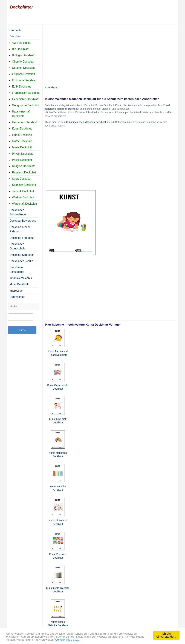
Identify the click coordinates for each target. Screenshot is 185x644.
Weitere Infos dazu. (67, 640)
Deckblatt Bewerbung (23, 221)
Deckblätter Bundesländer (18, 212)
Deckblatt (52, 88)
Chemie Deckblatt (23, 62)
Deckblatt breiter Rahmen (20, 229)
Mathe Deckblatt (22, 141)
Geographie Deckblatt (26, 105)
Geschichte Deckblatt (25, 99)
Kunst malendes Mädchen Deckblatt (86, 122)
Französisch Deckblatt (26, 93)
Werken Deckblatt (23, 197)
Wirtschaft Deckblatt (24, 204)
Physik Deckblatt (22, 154)
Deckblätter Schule (21, 261)
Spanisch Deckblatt (24, 185)
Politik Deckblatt (22, 160)
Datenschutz (17, 297)
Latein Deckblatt (22, 135)
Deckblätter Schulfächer (17, 269)
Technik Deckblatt (23, 191)
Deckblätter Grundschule (18, 246)
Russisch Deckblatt (24, 172)
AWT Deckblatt (21, 43)
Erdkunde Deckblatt (24, 80)
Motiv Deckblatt (19, 284)
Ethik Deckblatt (21, 87)
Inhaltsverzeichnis (21, 278)
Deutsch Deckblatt (23, 68)
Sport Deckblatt (22, 179)
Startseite (15, 30)
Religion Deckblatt (23, 166)
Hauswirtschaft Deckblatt (21, 114)
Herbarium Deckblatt (25, 122)
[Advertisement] (110, 51)
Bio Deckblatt (20, 49)
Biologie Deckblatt (23, 55)
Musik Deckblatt (22, 147)
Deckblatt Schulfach (22, 255)
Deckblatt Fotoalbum (22, 238)
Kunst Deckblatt (22, 129)
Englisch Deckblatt (24, 74)
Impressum (16, 291)
